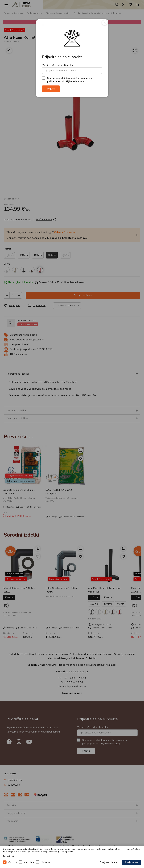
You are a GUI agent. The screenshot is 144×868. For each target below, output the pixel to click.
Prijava (51, 89)
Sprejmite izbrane (109, 862)
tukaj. (82, 81)
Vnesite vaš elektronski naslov (58, 65)
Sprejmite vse (131, 862)
